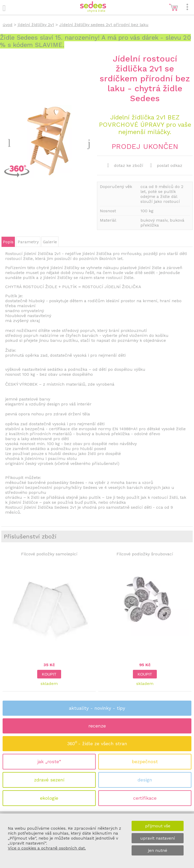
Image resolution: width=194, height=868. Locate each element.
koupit (49, 674)
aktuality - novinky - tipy (97, 708)
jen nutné (158, 850)
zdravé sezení (49, 780)
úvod (8, 25)
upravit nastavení (158, 838)
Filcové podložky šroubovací (145, 554)
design (145, 780)
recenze (97, 726)
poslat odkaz (166, 165)
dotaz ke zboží (125, 165)
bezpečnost (145, 761)
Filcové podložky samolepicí (49, 554)
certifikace (145, 798)
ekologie (49, 798)
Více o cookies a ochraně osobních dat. (47, 848)
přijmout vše (158, 826)
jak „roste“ (49, 761)
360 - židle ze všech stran (97, 742)
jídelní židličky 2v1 (36, 25)
